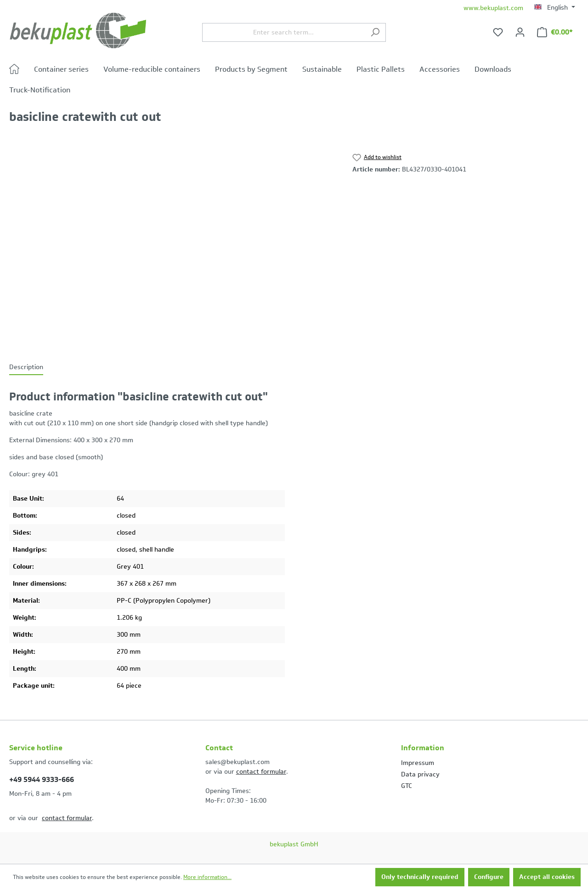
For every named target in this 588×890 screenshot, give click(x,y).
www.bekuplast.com (493, 8)
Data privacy (420, 774)
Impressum (418, 763)
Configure (489, 877)
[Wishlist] (498, 32)
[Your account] (520, 32)
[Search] (375, 32)
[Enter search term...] (283, 32)
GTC (407, 786)
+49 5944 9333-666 (42, 779)
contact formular (67, 818)
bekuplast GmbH (294, 844)
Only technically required (420, 877)
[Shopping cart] (555, 32)
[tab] (26, 368)
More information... (207, 877)
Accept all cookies (547, 877)
